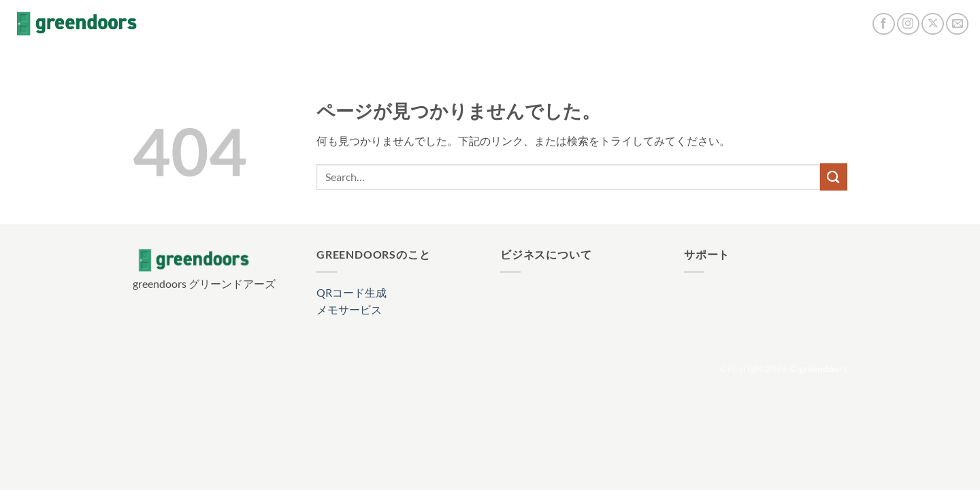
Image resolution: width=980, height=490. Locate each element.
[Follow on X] (933, 24)
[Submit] (834, 177)
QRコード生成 (352, 292)
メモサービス (349, 309)
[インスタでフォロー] (908, 24)
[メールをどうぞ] (957, 24)
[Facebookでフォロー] (884, 24)
